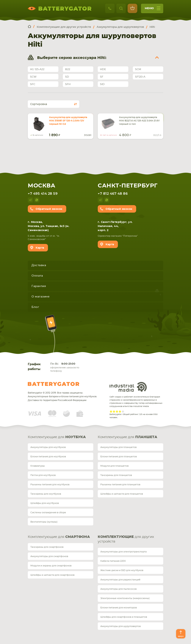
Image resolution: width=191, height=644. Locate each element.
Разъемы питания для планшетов (120, 485)
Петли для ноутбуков (43, 475)
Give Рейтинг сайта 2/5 (114, 411)
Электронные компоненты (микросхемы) (125, 598)
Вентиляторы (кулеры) (44, 522)
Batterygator (54, 384)
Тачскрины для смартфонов (47, 547)
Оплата (37, 276)
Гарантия (39, 286)
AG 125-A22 (37, 69)
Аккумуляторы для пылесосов (118, 589)
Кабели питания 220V (113, 561)
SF (102, 77)
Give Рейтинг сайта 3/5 (117, 411)
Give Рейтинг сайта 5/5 (123, 411)
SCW (33, 77)
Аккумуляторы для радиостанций (120, 580)
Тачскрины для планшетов (116, 475)
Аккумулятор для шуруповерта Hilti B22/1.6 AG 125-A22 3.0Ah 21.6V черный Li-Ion (139, 121)
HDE (103, 69)
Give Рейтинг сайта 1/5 (111, 411)
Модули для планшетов (114, 466)
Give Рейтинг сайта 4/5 (120, 411)
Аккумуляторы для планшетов (118, 447)
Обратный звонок (49, 209)
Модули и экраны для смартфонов (51, 566)
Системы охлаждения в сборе (48, 513)
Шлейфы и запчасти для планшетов (122, 494)
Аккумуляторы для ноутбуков (48, 447)
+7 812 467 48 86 (113, 194)
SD (67, 77)
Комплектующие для (57, 437)
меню (153, 10)
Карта (40, 248)
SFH (68, 84)
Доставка (39, 265)
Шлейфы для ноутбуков (45, 503)
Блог (35, 307)
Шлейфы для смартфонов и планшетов (124, 617)
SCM (138, 69)
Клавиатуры (38, 466)
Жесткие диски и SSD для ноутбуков (122, 570)
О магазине (40, 297)
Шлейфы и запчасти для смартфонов (52, 575)
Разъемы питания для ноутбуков (50, 485)
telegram (30, 200)
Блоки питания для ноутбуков (48, 457)
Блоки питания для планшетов (119, 457)
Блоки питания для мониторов (119, 608)
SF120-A (140, 77)
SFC (33, 84)
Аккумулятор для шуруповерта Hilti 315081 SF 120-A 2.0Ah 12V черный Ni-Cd (68, 121)
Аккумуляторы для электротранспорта (123, 552)
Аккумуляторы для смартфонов (49, 556)
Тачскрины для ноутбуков (46, 494)
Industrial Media (128, 387)
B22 (68, 69)
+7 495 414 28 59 (43, 194)
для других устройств (126, 539)
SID (102, 84)
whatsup (37, 200)
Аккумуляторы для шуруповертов (120, 626)
